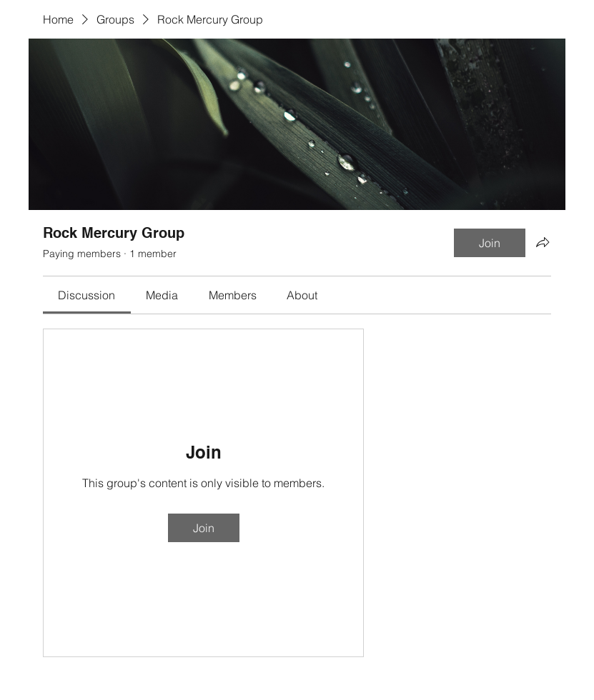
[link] (86, 295)
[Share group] (543, 242)
